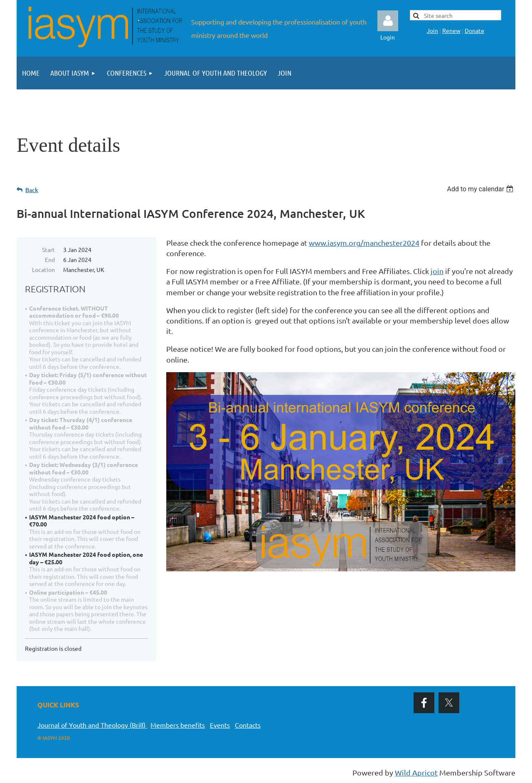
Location (43, 269)
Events (220, 725)
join (437, 271)
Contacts (248, 725)
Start (48, 249)
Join (432, 30)
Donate (474, 30)
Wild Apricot (416, 772)
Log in (388, 21)
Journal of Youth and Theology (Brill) (92, 725)
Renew (451, 30)
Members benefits (178, 725)
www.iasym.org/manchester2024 (364, 243)
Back (32, 190)
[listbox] (481, 189)
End (50, 259)
